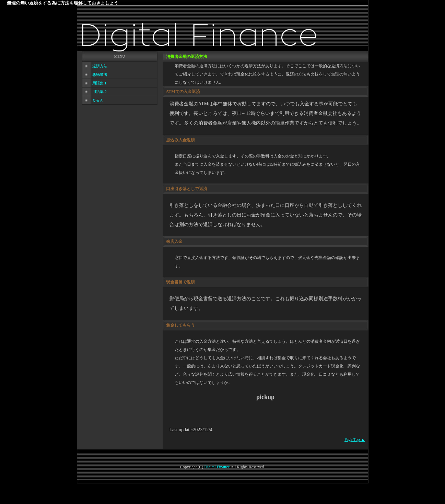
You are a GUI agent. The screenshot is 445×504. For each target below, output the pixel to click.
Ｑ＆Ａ (98, 100)
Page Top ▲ (355, 439)
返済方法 (100, 66)
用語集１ (100, 83)
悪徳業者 (100, 75)
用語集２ (100, 92)
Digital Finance (217, 467)
